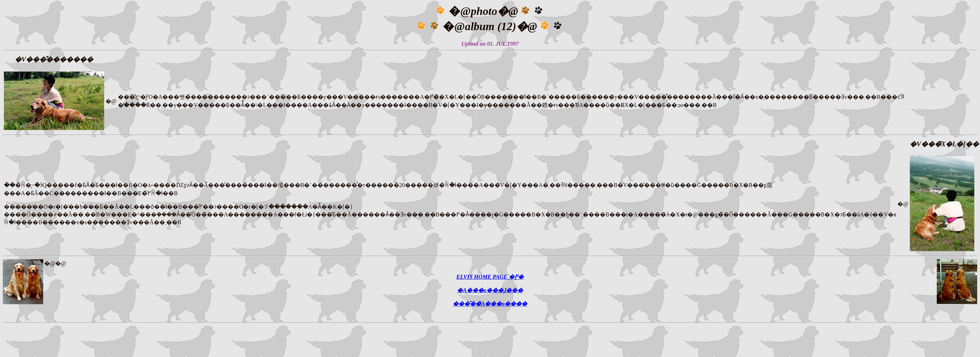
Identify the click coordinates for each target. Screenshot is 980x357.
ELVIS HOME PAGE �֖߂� (490, 277)
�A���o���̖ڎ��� (490, 290)
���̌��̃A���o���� (490, 304)
